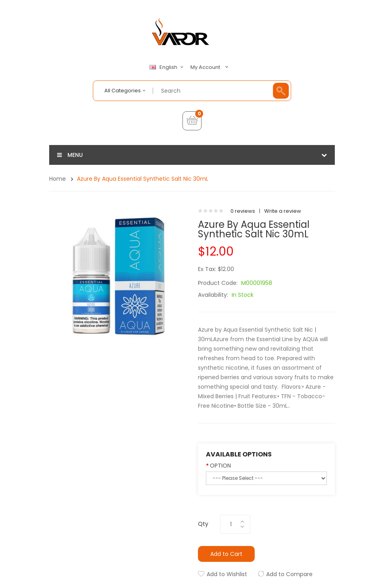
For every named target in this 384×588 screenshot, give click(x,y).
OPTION (220, 466)
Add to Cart (226, 554)
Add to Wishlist (227, 574)
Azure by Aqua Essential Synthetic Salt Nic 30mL (143, 179)
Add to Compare (289, 574)
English (167, 67)
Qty (203, 524)
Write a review (283, 211)
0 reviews (243, 211)
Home (58, 179)
